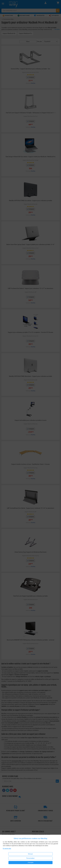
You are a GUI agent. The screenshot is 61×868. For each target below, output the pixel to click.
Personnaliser (30, 858)
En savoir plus (7, 848)
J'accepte (30, 862)
